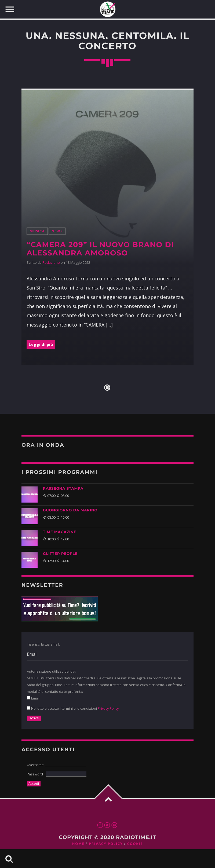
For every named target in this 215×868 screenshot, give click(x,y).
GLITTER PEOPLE (60, 554)
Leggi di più (41, 344)
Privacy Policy (108, 708)
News (57, 231)
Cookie (135, 844)
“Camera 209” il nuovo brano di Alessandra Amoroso (100, 249)
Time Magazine (60, 532)
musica (37, 231)
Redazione (51, 263)
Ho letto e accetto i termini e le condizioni (73, 708)
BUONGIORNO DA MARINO (70, 510)
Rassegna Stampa (63, 489)
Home (78, 844)
